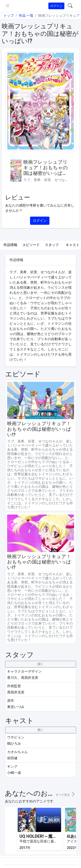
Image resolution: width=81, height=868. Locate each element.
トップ (9, 16)
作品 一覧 (26, 16)
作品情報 (10, 245)
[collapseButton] (41, 664)
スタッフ (52, 245)
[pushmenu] (7, 6)
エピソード (31, 245)
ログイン (56, 6)
